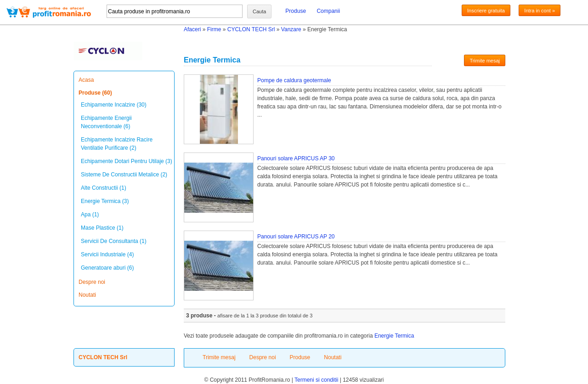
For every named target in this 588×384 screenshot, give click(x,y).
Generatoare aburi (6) (107, 268)
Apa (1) (90, 215)
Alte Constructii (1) (104, 188)
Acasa (86, 80)
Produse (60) (95, 93)
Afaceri (192, 29)
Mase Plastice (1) (102, 228)
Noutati (87, 295)
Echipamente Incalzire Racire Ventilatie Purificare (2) (117, 144)
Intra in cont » (540, 11)
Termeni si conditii (316, 380)
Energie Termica (394, 336)
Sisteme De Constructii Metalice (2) (124, 175)
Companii (328, 11)
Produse (296, 11)
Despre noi (92, 282)
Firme (214, 29)
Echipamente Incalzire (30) (114, 105)
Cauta (259, 11)
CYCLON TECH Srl (251, 29)
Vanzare (291, 29)
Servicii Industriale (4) (107, 254)
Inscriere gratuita (486, 11)
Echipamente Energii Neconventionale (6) (106, 122)
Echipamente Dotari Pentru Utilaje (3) (127, 161)
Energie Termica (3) (105, 201)
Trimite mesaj (485, 61)
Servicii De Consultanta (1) (114, 241)
